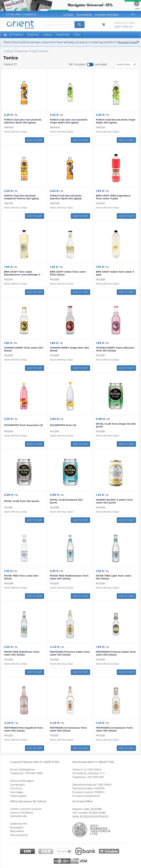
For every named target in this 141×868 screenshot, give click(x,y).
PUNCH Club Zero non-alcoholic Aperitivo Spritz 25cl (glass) (23, 121)
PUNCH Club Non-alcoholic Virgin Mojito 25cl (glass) (116, 121)
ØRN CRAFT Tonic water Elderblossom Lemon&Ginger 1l (22, 273)
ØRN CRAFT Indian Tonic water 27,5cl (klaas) (68, 273)
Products (21, 51)
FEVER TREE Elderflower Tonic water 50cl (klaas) (22, 653)
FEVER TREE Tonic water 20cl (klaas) (21, 577)
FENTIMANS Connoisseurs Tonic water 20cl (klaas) (114, 729)
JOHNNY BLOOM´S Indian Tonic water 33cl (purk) (114, 501)
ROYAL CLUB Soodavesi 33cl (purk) (66, 501)
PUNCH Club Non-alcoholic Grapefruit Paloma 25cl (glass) (22, 197)
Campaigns (17, 785)
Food (77, 35)
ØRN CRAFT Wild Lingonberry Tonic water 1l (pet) (113, 197)
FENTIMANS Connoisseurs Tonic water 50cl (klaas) (68, 729)
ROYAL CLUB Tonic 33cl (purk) (22, 501)
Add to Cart (35, 140)
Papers (47, 35)
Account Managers (22, 781)
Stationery (33, 35)
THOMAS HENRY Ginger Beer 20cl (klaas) (69, 349)
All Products (13, 35)
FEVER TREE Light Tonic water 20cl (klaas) (114, 577)
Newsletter (17, 828)
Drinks (44, 51)
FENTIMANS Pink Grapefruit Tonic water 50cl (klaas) (24, 729)
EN (133, 14)
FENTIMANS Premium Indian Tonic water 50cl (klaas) (70, 653)
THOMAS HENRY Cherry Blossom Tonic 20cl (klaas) (115, 349)
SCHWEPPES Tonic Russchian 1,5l (23, 425)
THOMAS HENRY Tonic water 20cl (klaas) (24, 349)
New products (84, 14)
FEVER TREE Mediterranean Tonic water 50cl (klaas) (69, 577)
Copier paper (18, 796)
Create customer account (26, 809)
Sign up (128, 26)
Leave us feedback (22, 813)
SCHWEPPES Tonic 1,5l (63, 425)
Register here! (128, 42)
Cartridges (17, 792)
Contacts (68, 14)
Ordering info (19, 824)
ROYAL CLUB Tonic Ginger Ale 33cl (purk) (116, 425)
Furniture (16, 788)
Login (117, 26)
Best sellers (17, 832)
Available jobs (19, 817)
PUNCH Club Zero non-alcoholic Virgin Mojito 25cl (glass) (69, 121)
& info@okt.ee (21, 14)
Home (8, 51)
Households (63, 35)
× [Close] (137, 3)
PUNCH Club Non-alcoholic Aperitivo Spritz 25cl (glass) (66, 197)
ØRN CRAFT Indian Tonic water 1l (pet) (115, 273)
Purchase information (107, 14)
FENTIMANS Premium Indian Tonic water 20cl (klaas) (116, 653)
